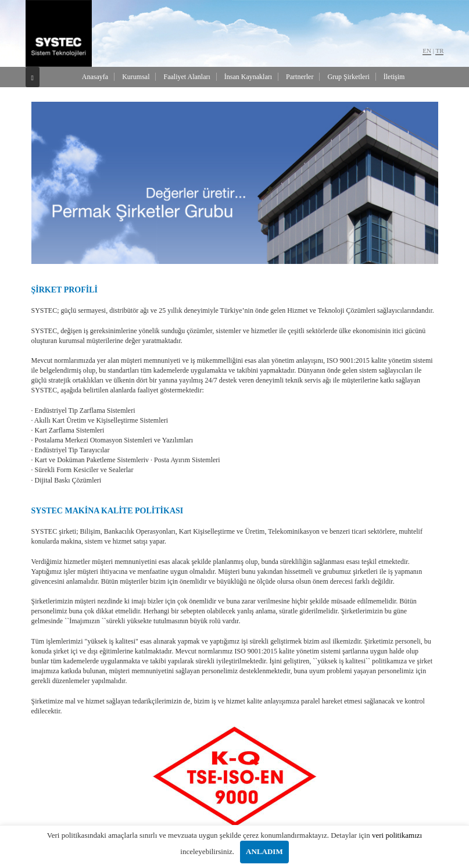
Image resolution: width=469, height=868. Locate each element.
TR (439, 51)
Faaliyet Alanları (187, 77)
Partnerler (300, 77)
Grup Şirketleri (348, 77)
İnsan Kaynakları (248, 77)
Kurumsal (136, 77)
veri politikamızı (397, 835)
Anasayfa (95, 77)
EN (427, 51)
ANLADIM (264, 851)
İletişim (394, 77)
